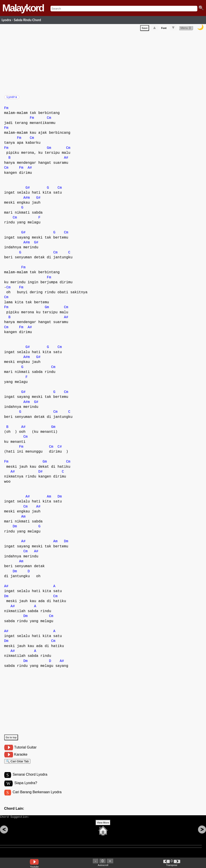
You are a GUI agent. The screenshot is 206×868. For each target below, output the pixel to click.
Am (49, 499)
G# (28, 190)
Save (145, 29)
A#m (27, 200)
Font (164, 29)
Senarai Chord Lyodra (30, 779)
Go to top (11, 740)
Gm (49, 150)
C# (60, 449)
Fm (6, 110)
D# (40, 474)
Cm (49, 120)
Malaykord (23, 8)
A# (66, 160)
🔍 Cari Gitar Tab (17, 764)
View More (103, 830)
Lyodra (12, 98)
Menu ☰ (186, 29)
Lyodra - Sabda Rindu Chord (21, 20)
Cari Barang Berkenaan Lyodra (37, 797)
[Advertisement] (105, 63)
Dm (60, 499)
